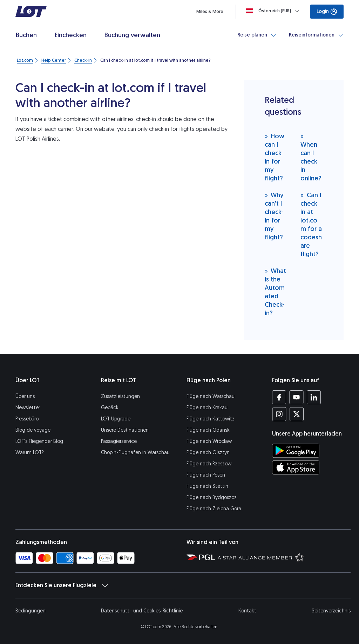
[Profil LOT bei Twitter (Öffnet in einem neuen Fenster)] (296, 414)
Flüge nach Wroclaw (209, 441)
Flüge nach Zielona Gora (214, 509)
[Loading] (274, 11)
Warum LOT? (30, 453)
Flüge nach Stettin (207, 486)
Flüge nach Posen (206, 475)
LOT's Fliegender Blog (39, 441)
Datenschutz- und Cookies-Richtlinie (142, 611)
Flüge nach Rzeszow (209, 464)
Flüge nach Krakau (207, 408)
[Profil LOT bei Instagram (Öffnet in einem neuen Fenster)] (279, 414)
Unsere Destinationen (125, 430)
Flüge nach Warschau (211, 396)
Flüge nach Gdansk (208, 430)
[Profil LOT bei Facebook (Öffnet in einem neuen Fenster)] (279, 397)
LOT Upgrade (116, 419)
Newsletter (28, 408)
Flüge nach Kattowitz (211, 419)
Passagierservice (119, 441)
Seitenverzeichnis (331, 611)
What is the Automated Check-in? (276, 292)
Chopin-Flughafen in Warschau (135, 453)
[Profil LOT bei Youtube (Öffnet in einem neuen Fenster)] (296, 397)
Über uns (25, 396)
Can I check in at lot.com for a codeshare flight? (311, 224)
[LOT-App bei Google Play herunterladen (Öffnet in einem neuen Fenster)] (296, 451)
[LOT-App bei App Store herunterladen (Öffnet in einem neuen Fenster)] (296, 467)
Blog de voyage (33, 430)
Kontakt (247, 611)
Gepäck (110, 408)
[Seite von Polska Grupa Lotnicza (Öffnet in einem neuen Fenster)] (201, 557)
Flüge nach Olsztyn (208, 453)
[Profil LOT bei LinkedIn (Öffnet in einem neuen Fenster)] (314, 397)
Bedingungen (31, 611)
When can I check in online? (311, 157)
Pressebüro (27, 419)
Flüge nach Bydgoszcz (212, 497)
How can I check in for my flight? (275, 157)
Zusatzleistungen (120, 396)
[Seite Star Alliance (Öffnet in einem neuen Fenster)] (261, 557)
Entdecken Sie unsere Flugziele (62, 585)
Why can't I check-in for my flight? (274, 216)
